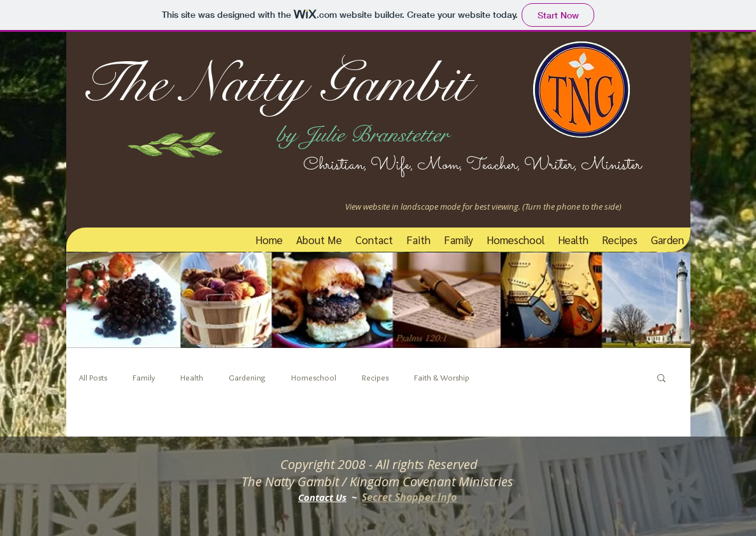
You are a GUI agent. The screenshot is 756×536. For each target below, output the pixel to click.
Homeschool (314, 377)
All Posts (93, 377)
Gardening (247, 377)
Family (144, 377)
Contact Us (322, 497)
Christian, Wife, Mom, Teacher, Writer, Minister (459, 165)
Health (192, 377)
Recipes (375, 377)
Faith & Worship (442, 377)
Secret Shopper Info (409, 497)
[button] (661, 379)
